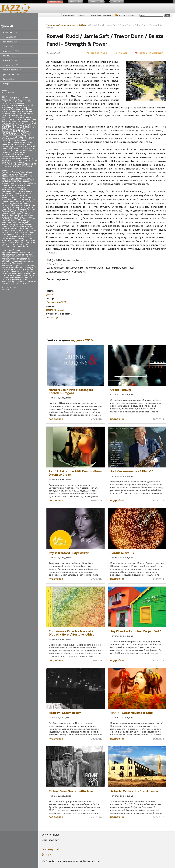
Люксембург (27, 201)
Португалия (28, 211)
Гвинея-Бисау (22, 238)
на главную (69, 15)
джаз (10, 92)
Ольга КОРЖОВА (28, 149)
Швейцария (18, 227)
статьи (9, 37)
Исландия (6, 194)
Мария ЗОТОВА (17, 139)
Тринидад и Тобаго (19, 219)
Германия (32, 184)
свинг (26, 272)
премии (10, 61)
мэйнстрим (14, 260)
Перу (12, 211)
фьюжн (29, 277)
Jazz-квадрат (18, 12)
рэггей (20, 272)
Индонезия (7, 192)
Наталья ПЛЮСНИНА (23, 143)
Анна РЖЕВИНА (18, 112)
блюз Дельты (15, 256)
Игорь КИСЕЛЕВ (9, 166)
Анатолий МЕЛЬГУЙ (24, 106)
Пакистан (31, 209)
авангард (6, 252)
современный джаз (11, 283)
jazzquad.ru (49, 854)
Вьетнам (5, 184)
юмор (6, 84)
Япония (26, 246)
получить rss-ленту (126, 15)
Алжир (5, 174)
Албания (17, 234)
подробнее (56, 419)
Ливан (12, 201)
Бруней (14, 237)
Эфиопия (24, 229)
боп (4, 258)
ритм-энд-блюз (9, 272)
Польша (19, 211)
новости (83, 15)
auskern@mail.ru (52, 849)
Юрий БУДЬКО (8, 160)
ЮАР (31, 229)
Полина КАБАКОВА (28, 151)
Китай (21, 197)
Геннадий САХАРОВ (20, 121)
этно (15, 92)
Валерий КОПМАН (23, 117)
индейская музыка (18, 262)
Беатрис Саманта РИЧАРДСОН (14, 116)
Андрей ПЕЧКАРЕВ (20, 110)
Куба (22, 199)
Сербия (13, 215)
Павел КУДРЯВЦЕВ (10, 151)
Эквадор (6, 229)
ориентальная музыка (12, 266)
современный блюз (16, 274)
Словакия (32, 215)
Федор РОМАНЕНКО (25, 158)
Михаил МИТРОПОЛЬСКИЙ (17, 140)
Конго (5, 240)
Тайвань (5, 219)
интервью (11, 33)
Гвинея (12, 238)
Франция (17, 225)
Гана (19, 184)
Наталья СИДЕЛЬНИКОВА (13, 145)
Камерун (6, 197)
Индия (23, 190)
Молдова (24, 205)
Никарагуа (28, 207)
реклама (6, 289)
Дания (27, 186)
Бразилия (30, 178)
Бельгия (5, 178)
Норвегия (22, 209)
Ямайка (5, 231)
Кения (33, 231)
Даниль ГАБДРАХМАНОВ (25, 164)
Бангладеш (18, 176)
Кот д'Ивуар (14, 240)
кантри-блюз (28, 266)
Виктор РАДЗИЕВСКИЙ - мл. (14, 119)
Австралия (6, 172)
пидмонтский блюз (10, 268)
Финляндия (7, 225)
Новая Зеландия (9, 209)
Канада (14, 197)
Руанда (5, 244)
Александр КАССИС (11, 100)
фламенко (20, 277)
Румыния (26, 213)
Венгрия (30, 180)
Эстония (15, 229)
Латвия (5, 201)
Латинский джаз (14, 258)
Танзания (6, 246)
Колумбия (29, 197)
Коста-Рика (13, 199)
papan (5, 98)
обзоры (10, 42)
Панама (5, 211)
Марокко (6, 205)
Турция (19, 221)
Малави (5, 242)
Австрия (16, 172)
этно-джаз (25, 283)
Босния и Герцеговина (19, 231)
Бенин (12, 178)
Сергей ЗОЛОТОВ (10, 153)
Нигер (33, 242)
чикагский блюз (9, 281)
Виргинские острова (21, 182)
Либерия (24, 240)
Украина (17, 223)
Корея (5, 199)
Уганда (26, 221)
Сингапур (22, 215)
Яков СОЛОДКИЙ (25, 166)
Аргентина (13, 174)
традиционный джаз (17, 275)
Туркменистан (8, 221)
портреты (11, 51)
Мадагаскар (22, 233)
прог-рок (6, 270)
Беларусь (28, 176)
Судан (14, 217)
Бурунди (6, 180)
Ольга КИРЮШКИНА (11, 149)
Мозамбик (14, 242)
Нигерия (5, 207)
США (20, 217)
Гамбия (5, 238)
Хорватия (26, 225)
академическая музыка (22, 252)
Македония (7, 203)
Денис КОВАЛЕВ (19, 123)
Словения (6, 217)
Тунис (32, 219)
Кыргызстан (30, 199)
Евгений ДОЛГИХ (23, 127)
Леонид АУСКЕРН (23, 133)
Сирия (12, 244)
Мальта (32, 233)
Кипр (4, 233)
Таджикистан (22, 244)
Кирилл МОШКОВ (18, 129)
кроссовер (16, 270)
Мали (25, 203)
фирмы (9, 79)
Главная (51, 25)
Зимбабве (6, 190)
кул (33, 256)
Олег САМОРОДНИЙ (26, 147)
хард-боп (6, 279)
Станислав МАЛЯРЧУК (12, 156)
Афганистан (7, 176)
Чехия (4, 227)
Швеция (28, 227)
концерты (11, 65)
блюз (4, 92)
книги (8, 47)
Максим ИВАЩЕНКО (18, 137)
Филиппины (16, 246)
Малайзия (18, 203)
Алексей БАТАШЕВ (17, 102)
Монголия (25, 242)
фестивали (11, 74)
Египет (31, 238)
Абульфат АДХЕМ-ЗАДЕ (19, 98)
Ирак (15, 192)
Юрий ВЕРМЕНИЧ (24, 160)
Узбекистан (7, 223)
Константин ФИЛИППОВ (12, 131)
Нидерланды (16, 207)
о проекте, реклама (101, 15)
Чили (10, 227)
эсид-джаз (31, 281)
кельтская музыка (28, 268)
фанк (12, 277)
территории (12, 70)
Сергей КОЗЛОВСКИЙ (14, 154)
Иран (21, 192)
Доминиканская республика (15, 188)
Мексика (15, 205)
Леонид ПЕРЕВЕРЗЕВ (11, 135)
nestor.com (55, 2)
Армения (23, 174)
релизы (9, 56)
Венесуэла (6, 182)
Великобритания (18, 180)
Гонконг (5, 186)
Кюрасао (12, 233)
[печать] (121, 53)
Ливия (32, 240)
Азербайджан (26, 172)
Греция (13, 186)
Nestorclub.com (92, 861)
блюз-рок (26, 256)
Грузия (20, 186)
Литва (18, 201)
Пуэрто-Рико (8, 213)
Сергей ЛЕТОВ (22, 154)
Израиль (16, 190)
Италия (23, 194)
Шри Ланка (7, 234)
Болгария (20, 178)
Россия (17, 213)
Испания (15, 194)
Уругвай (25, 223)
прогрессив (27, 270)
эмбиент (21, 281)
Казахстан (13, 195)
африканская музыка (11, 254)
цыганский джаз (19, 279)
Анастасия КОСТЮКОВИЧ (13, 105)
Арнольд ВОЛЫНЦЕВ (21, 114)
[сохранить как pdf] (149, 53)
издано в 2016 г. (78, 25)
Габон (13, 184)
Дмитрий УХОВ (25, 125)
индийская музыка (16, 264)
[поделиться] (97, 53)
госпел (23, 260)
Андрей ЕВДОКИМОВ (12, 108)
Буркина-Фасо (24, 237)
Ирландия (29, 192)
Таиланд (27, 217)
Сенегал (5, 215)
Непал (32, 205)
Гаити (24, 184)
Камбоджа (23, 195)
